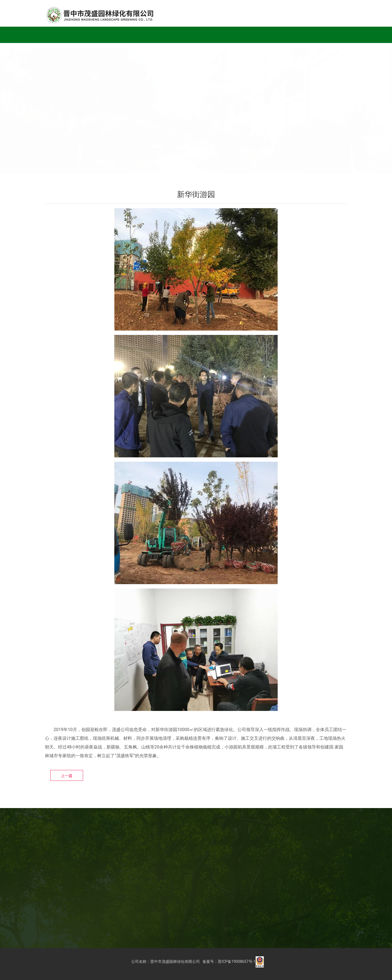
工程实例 (111, 35)
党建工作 (172, 35)
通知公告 (233, 35)
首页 (55, 35)
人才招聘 (264, 35)
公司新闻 (203, 35)
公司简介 (81, 35)
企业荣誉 (142, 35)
